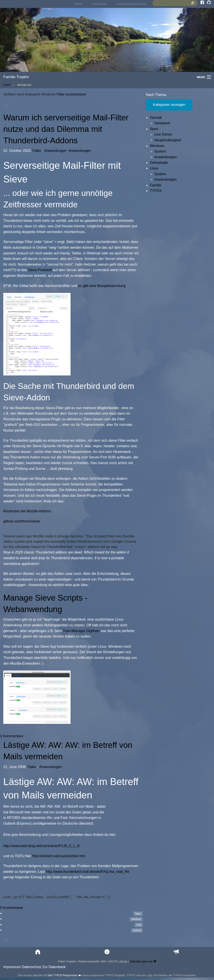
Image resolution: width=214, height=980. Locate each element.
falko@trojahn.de (141, 961)
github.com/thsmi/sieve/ (22, 521)
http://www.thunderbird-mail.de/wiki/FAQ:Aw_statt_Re (88, 872)
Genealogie (159, 163)
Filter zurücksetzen (71, 94)
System (160, 151)
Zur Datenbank (54, 967)
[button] (38, 952)
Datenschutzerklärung (131, 4)
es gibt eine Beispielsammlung (102, 286)
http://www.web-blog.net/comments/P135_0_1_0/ (42, 846)
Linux (154, 168)
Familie (156, 185)
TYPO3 (156, 191)
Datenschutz (32, 967)
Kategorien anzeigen (169, 105)
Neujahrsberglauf (168, 140)
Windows (157, 146)
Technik (156, 118)
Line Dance (163, 134)
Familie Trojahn (16, 77)
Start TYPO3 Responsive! (62, 975)
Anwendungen (55, 151)
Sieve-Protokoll (40, 270)
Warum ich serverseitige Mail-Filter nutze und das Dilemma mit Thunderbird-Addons (66, 129)
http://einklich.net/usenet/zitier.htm (59, 856)
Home (78, 4)
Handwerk (162, 123)
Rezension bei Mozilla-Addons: (28, 511)
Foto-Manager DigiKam (81, 631)
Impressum (100, 4)
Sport (154, 129)
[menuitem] (78, 4)
